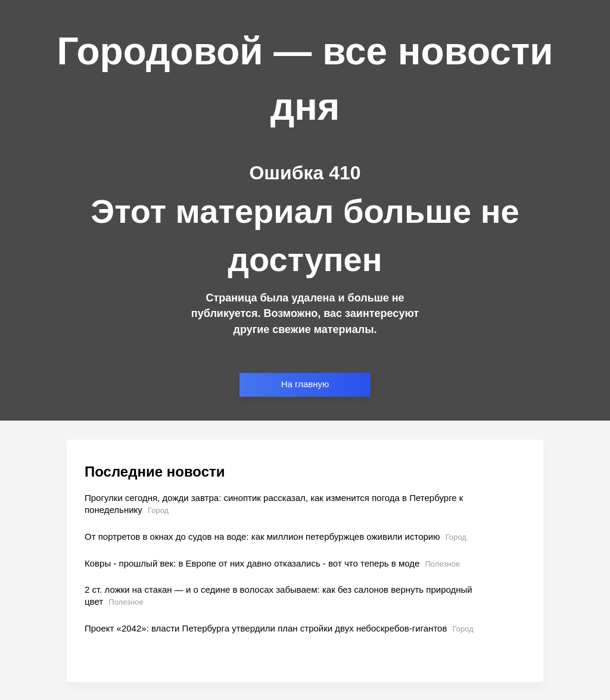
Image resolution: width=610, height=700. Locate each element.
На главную (305, 384)
